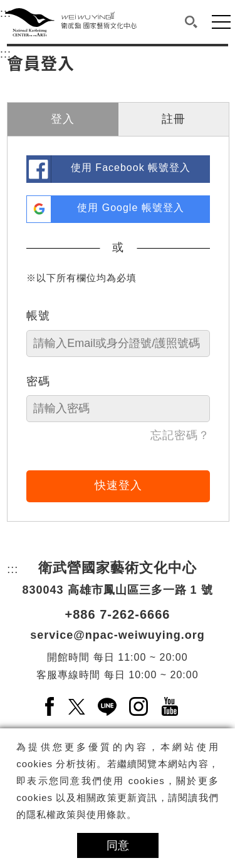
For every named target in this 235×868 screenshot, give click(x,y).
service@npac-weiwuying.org (118, 635)
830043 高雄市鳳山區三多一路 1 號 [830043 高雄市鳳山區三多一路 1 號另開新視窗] (117, 590)
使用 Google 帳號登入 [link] (130, 208)
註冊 (174, 119)
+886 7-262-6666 (118, 614)
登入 (63, 119)
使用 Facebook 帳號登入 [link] (131, 168)
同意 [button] (118, 845)
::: (6, 52)
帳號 (38, 316)
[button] (191, 22)
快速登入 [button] (118, 485)
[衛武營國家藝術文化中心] (71, 22)
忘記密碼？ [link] (180, 435)
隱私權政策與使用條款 (76, 814)
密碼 (38, 381)
